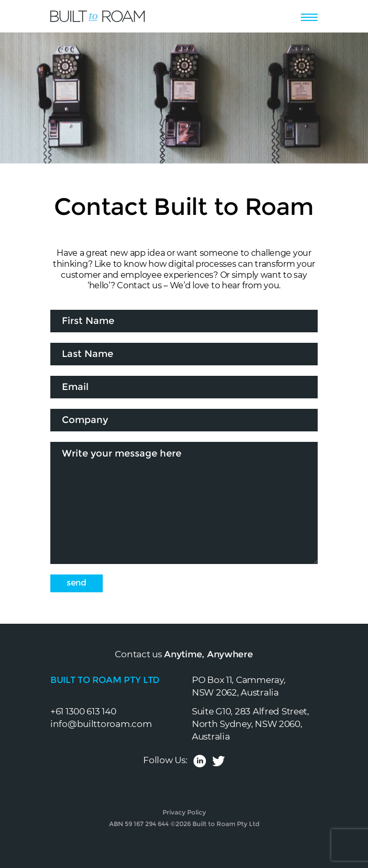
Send (77, 583)
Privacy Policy (184, 812)
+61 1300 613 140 (83, 711)
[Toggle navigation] (309, 16)
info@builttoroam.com (101, 724)
